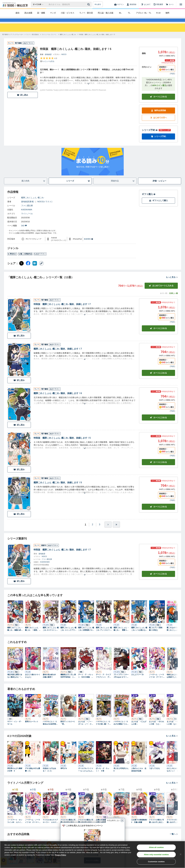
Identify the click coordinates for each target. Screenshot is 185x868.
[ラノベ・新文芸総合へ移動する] (33, 39)
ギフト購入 (149, 199)
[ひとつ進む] (108, 530)
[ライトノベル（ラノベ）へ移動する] (49, 39)
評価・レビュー (160, 186)
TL (129, 13)
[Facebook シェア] (28, 268)
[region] (92, 854)
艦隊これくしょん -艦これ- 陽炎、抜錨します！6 (58, 398)
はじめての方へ (158, 123)
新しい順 (173, 298)
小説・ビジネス (68, 13)
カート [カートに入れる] (158, 333)
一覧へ (174, 839)
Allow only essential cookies (156, 855)
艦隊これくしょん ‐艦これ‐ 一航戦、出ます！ (33, 634)
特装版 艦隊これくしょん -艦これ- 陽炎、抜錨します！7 (62, 309)
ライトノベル (27, 219)
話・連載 (41, 13)
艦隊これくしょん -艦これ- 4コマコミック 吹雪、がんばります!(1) (51, 634)
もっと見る (172, 282)
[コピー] (41, 268)
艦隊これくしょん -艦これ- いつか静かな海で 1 (139, 634)
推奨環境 (89, 244)
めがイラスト (40, 259)
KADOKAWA (27, 215)
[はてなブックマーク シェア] (35, 268)
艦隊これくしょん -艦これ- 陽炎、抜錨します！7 (58, 354)
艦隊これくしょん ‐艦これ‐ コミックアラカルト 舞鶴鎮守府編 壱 (68, 634)
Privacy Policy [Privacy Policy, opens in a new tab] (60, 855)
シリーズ (78, 186)
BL (120, 13)
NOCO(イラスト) (45, 207)
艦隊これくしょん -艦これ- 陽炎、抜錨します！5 (58, 487)
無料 (167, 13)
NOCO (64, 59)
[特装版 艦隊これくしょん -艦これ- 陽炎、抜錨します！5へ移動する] (97, 39)
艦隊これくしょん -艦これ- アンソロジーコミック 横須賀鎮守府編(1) (104, 634)
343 (24, 231)
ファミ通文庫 (27, 211)
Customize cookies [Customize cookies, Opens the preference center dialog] (156, 862)
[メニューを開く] (181, 4)
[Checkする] (36, 93)
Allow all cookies (156, 847)
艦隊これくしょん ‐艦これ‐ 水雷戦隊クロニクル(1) (86, 634)
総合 (18, 13)
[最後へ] (116, 530)
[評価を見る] (48, 65)
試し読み (23, 100)
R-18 (158, 13)
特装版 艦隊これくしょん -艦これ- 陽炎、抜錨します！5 (62, 443)
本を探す (98, 4)
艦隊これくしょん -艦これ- (33, 203)
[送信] (89, 4)
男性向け (12, 259)
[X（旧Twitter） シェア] (21, 268)
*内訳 (172, 79)
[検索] (89, 4)
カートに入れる (158, 102)
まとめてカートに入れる (161, 291)
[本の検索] (39, 4)
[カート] (170, 4)
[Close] (181, 854)
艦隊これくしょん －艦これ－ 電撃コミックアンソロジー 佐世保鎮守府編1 (121, 634)
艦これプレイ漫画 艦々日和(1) (156, 634)
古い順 (163, 298)
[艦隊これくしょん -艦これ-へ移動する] (68, 39)
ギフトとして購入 (158, 205)
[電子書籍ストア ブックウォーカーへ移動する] (13, 39)
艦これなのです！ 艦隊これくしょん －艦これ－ (174, 634)
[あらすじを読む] (88, 85)
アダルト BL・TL (144, 13)
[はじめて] (146, 4)
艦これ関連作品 (25, 259)
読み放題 (28, 13)
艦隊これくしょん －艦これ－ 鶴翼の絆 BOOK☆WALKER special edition (15, 634)
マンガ (53, 13)
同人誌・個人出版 (106, 13)
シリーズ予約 (150, 135)
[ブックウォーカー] (15, 4)
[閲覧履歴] (158, 4)
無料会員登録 (158, 115)
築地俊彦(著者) (28, 207)
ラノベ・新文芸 (86, 13)
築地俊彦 (48, 59)
